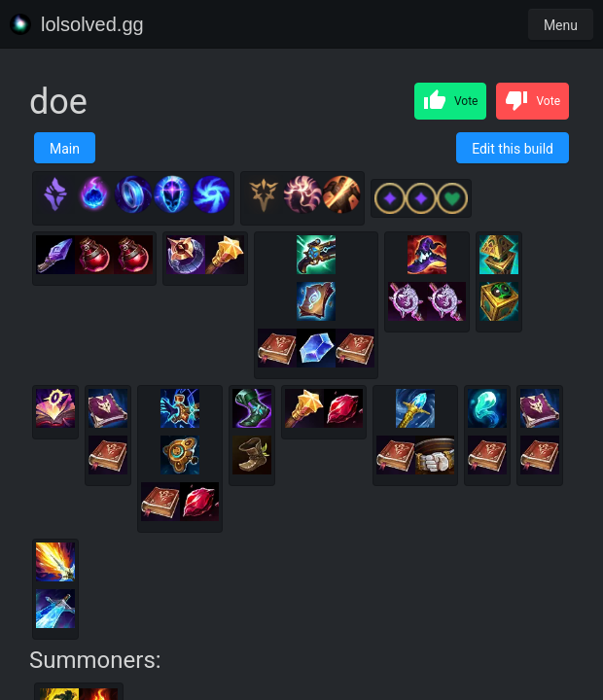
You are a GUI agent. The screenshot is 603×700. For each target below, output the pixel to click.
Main (65, 149)
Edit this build (513, 149)
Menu (561, 25)
